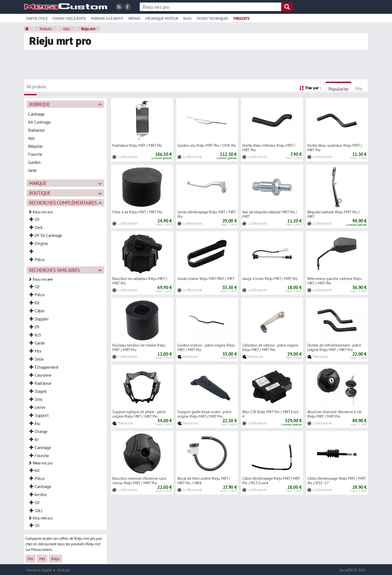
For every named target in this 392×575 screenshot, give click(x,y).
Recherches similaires (54, 270)
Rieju (55, 559)
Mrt (42, 559)
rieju (66, 29)
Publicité (64, 570)
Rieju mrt (88, 29)
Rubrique (40, 104)
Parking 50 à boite (107, 18)
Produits (241, 18)
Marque (38, 183)
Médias (134, 18)
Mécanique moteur (162, 18)
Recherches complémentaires (63, 203)
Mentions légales (39, 570)
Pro (31, 559)
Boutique (40, 193)
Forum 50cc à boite (69, 18)
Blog (187, 18)
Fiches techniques (213, 18)
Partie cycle (37, 18)
